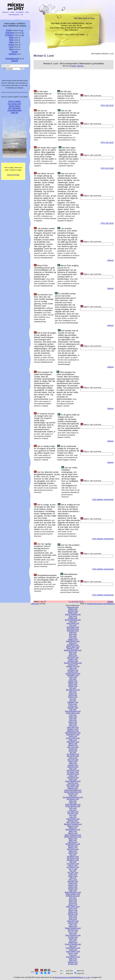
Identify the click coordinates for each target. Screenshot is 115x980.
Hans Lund (73, 725)
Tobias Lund (73, 926)
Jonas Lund (73, 776)
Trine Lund (73, 946)
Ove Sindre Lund (73, 863)
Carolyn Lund (73, 665)
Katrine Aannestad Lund (73, 792)
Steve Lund (73, 915)
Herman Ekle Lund (73, 738)
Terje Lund (73, 924)
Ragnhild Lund (73, 881)
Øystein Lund (73, 962)
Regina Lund (73, 885)
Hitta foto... (80, 66)
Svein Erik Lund (73, 921)
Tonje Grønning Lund (73, 935)
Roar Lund (73, 890)
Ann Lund (73, 625)
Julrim (27, 12)
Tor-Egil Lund (73, 937)
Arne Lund (73, 634)
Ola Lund (73, 855)
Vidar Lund (73, 958)
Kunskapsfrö (20, 12)
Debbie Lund (73, 682)
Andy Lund (73, 616)
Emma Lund (73, 706)
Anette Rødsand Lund (73, 620)
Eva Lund (73, 715)
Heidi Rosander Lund (73, 733)
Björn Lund (73, 652)
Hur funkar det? (15, 104)
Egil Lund (73, 688)
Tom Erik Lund (73, 930)
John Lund (73, 768)
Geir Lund (73, 718)
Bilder (11, 37)
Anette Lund (73, 618)
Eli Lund (73, 699)
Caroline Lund (73, 661)
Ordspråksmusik (12, 58)
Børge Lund (73, 656)
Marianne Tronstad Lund (73, 824)
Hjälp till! (15, 113)
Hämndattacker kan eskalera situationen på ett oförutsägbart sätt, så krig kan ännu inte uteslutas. (70, 580)
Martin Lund (73, 838)
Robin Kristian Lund (73, 894)
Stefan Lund (73, 912)
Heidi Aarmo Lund (73, 734)
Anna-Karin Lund (73, 627)
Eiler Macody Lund (73, 690)
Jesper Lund (73, 761)
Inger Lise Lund (73, 747)
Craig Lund (73, 677)
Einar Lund (73, 693)
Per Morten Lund (73, 867)
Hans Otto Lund (73, 727)
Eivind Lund (73, 695)
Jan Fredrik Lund (73, 754)
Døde (11, 42)
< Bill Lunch (35, 604)
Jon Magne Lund (73, 774)
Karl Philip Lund (73, 786)
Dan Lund (73, 679)
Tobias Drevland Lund (73, 928)
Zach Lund (73, 960)
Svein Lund (73, 919)
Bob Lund (73, 654)
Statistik (14, 61)
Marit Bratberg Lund (73, 829)
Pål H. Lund (73, 880)
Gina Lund (73, 720)
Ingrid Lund (73, 749)
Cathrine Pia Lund (73, 666)
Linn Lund (73, 815)
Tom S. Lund (73, 932)
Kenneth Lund (73, 794)
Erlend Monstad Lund (73, 711)
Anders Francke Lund (73, 614)
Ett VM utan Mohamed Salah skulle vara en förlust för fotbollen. (68, 95)
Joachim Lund (73, 765)
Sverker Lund (73, 923)
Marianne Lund (73, 826)
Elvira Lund (73, 704)
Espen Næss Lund (73, 713)
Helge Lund (73, 736)
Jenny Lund (73, 758)
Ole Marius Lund (73, 860)
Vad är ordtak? (15, 101)
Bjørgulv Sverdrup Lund (73, 650)
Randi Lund (73, 883)
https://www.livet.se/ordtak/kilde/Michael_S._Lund (72, 977)
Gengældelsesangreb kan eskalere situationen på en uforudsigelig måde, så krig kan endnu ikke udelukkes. (46, 580)
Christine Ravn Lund (73, 673)
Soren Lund (73, 908)
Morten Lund (73, 847)
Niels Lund (73, 851)
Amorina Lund (73, 611)
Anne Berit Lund (73, 629)
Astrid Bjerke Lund (73, 641)
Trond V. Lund (73, 953)
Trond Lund (73, 950)
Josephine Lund (73, 777)
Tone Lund (73, 933)
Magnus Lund (73, 820)
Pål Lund (73, 878)
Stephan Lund (73, 914)
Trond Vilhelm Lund (73, 951)
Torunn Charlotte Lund (73, 944)
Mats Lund (73, 840)
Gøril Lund (73, 724)
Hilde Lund (73, 740)
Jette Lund (73, 763)
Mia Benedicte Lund (73, 844)
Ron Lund (73, 898)
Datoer (11, 45)
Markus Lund (73, 833)
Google (74, 66)
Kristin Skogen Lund (73, 806)
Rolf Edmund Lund (73, 896)
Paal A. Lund (73, 865)
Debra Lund (73, 684)
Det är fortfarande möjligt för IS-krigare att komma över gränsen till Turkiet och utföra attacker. (68, 451)
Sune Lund (73, 917)
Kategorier (10, 33)
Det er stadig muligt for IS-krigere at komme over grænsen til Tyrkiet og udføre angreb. (45, 450)
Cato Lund (73, 668)
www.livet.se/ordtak (13, 175)
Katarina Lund (73, 788)
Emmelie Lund (73, 708)
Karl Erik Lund (73, 783)
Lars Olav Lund (73, 812)
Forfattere (9, 35)
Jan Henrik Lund (73, 756)
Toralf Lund (73, 939)
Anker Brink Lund (73, 623)
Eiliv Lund (73, 691)
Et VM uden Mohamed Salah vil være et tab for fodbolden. (43, 95)
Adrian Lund (73, 609)
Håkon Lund (73, 743)
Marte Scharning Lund (73, 835)
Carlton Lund (73, 659)
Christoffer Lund (73, 675)
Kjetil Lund (73, 803)
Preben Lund (73, 876)
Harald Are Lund (73, 731)
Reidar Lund (73, 887)
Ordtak (12, 12)
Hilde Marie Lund (73, 742)
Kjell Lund (73, 801)
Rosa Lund (73, 899)
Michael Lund (73, 846)
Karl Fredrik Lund (73, 785)
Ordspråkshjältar (15, 110)
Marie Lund (73, 828)
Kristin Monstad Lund (73, 804)
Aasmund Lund (73, 607)
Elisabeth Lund (73, 702)
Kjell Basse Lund (73, 799)
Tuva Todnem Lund (73, 957)
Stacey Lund (73, 910)
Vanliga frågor (14, 106)
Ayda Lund (73, 643)
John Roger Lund (73, 770)
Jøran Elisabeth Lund (73, 781)
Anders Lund (73, 613)
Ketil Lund (73, 795)
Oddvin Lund (73, 853)
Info (22, 15)
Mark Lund (73, 831)
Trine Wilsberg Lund (73, 948)
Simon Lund (73, 905)
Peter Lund (73, 874)
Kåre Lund (73, 808)
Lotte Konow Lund (73, 819)
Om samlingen (14, 108)
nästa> (110, 602)
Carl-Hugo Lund (73, 657)
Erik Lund (73, 709)
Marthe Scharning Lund (73, 837)
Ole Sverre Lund (73, 858)
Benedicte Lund (73, 645)
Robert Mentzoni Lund (73, 892)
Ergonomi (6, 12)
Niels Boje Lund (73, 849)
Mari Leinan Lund (73, 822)
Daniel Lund (73, 681)
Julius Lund (73, 779)
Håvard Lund (73, 745)
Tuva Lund (73, 955)
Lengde (14, 52)
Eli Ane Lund (73, 697)
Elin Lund (73, 700)
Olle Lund (73, 862)
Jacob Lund (73, 751)
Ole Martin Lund (73, 856)
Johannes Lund (73, 767)
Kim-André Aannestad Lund (73, 797)
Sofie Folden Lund (73, 907)
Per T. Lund (73, 869)
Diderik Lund (73, 686)
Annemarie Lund (73, 630)
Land (11, 47)
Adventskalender (14, 15)
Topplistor (13, 54)
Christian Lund (73, 670)
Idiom (11, 49)
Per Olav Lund (73, 872)
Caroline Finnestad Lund (73, 663)
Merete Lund (73, 842)
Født (11, 40)
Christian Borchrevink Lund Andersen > (101, 604)
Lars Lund (73, 810)
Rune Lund (73, 901)
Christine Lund (73, 672)
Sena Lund (73, 903)
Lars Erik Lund (73, 813)
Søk (22, 30)
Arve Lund (73, 638)
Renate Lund (73, 889)
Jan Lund (73, 752)
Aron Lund (73, 636)
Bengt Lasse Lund (73, 647)
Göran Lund (73, 722)
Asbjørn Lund (73, 639)
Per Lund (73, 871)
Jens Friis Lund (73, 760)
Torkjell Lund (73, 942)
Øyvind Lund (73, 964)
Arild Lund (73, 632)
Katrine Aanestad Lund (73, 790)
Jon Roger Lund (73, 772)
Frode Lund (73, 717)
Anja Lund (73, 622)
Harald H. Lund (73, 729)
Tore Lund (73, 941)
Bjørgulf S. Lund (73, 648)
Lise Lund (73, 817)
